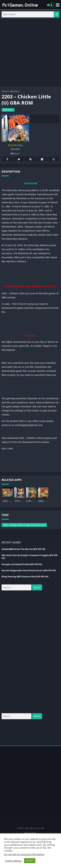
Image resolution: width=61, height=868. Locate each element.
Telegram (42, 159)
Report (15, 153)
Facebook (7, 159)
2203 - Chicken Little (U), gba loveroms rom (24, 525)
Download (30, 183)
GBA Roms (15, 91)
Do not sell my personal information (24, 854)
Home (5, 91)
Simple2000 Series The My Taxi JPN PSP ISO (23, 549)
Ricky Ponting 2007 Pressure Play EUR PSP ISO (25, 577)
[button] (57, 14)
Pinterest (30, 159)
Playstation (30, 833)
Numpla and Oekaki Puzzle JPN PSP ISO (22, 564)
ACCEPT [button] (30, 861)
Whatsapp (54, 159)
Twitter (19, 159)
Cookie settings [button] (13, 861)
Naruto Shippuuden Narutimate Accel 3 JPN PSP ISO (29, 570)
